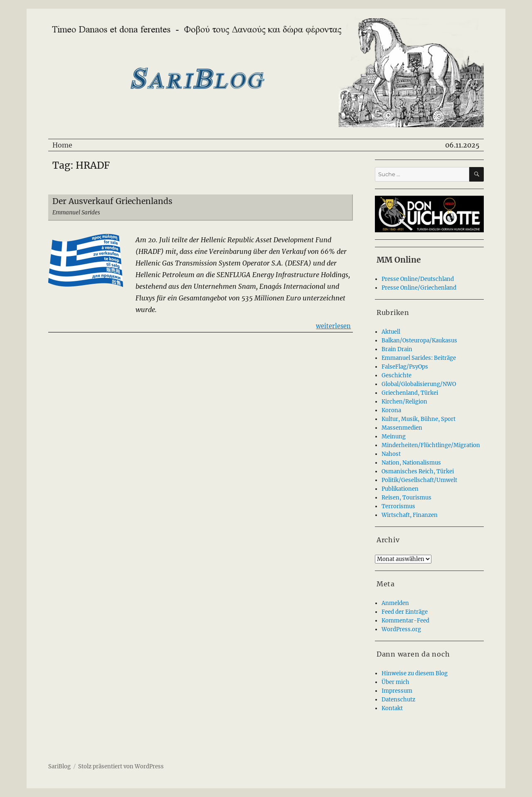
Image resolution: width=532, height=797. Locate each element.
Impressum (397, 691)
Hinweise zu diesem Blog (415, 673)
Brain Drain (397, 349)
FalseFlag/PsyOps (405, 367)
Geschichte (397, 375)
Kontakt (392, 708)
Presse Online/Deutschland (418, 279)
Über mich (395, 682)
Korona (391, 410)
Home (62, 145)
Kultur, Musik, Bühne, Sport (419, 419)
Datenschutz (398, 700)
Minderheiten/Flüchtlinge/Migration (431, 445)
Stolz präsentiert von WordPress (121, 766)
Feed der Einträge (405, 612)
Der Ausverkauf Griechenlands (112, 201)
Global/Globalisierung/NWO (419, 384)
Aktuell (391, 332)
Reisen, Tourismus (406, 498)
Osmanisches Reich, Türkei (418, 471)
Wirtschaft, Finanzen (410, 515)
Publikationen (400, 489)
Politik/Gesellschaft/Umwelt (419, 480)
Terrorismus (398, 506)
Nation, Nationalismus (411, 463)
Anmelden (395, 603)
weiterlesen (333, 326)
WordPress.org (401, 629)
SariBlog (59, 766)
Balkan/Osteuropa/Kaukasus (419, 341)
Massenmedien (402, 428)
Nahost (391, 454)
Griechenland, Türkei (410, 393)
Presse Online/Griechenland (419, 288)
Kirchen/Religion (404, 402)
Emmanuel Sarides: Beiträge (419, 358)
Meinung (394, 437)
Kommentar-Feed (405, 621)
